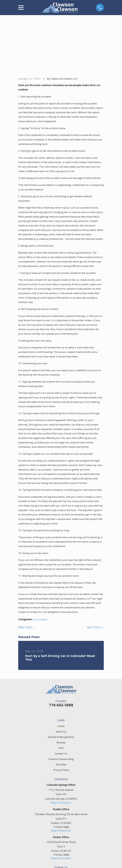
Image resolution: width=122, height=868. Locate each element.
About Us (61, 687)
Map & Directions (61, 758)
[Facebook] (58, 828)
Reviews (61, 698)
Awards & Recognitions (61, 692)
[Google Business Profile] (64, 828)
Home (61, 681)
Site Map (61, 720)
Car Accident (40, 574)
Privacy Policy (61, 725)
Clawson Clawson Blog (61, 714)
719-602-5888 (61, 660)
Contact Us (61, 708)
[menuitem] (22, 862)
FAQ (61, 703)
